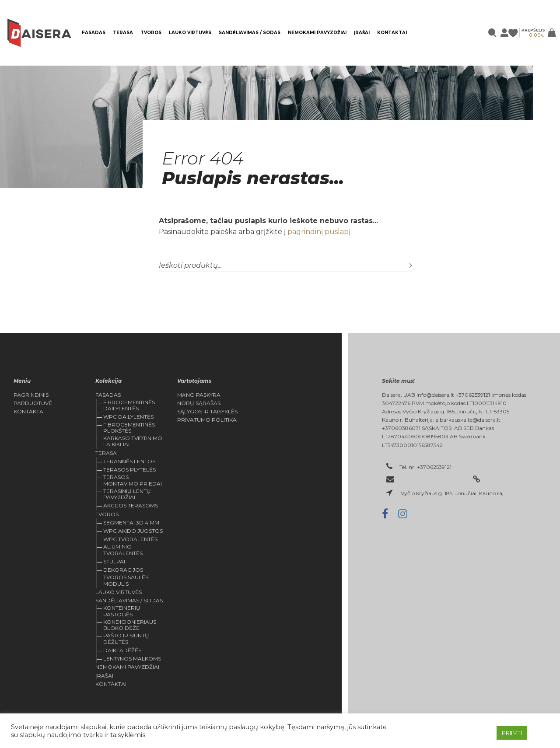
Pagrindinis (31, 395)
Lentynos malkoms (132, 659)
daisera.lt (497, 480)
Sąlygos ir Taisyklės (207, 412)
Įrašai (362, 33)
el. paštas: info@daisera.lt (431, 480)
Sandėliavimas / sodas (250, 33)
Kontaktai (392, 33)
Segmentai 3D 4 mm (131, 523)
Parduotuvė (33, 403)
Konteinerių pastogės (122, 611)
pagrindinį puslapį (319, 232)
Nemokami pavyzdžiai (317, 33)
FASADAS (94, 33)
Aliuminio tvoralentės (123, 550)
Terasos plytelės (129, 470)
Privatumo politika (207, 420)
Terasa (123, 33)
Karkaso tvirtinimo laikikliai (133, 441)
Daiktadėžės (122, 650)
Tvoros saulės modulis (126, 580)
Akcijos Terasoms (131, 505)
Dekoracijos (123, 570)
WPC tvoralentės (130, 539)
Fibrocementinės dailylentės (129, 405)
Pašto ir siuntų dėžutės (126, 638)
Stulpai (114, 561)
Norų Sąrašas (199, 403)
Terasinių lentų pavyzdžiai (127, 494)
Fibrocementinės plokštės (129, 428)
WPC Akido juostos (133, 531)
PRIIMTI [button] (512, 733)
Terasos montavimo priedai (133, 480)
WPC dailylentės (128, 417)
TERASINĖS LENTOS (129, 461)
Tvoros (151, 33)
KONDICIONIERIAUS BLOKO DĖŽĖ (130, 625)
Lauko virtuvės (190, 33)
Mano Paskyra (199, 395)
